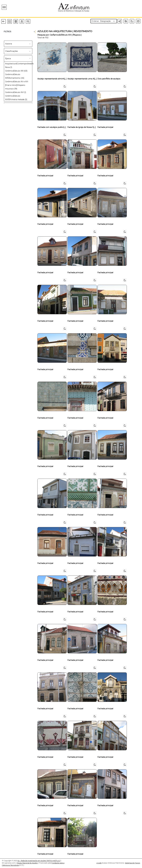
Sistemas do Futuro (133, 863)
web (99, 863)
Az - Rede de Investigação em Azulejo (32, 861)
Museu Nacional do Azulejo (27, 863)
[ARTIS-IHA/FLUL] (54, 861)
